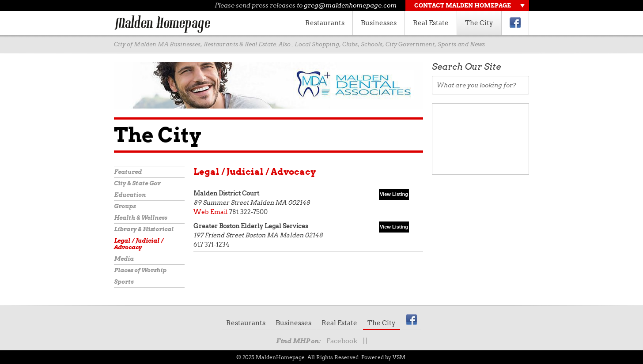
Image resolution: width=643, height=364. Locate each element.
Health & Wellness (140, 218)
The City (479, 23)
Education (130, 195)
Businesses (379, 23)
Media (124, 259)
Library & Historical (144, 229)
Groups (125, 206)
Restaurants (325, 23)
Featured (128, 172)
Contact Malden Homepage (463, 6)
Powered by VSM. (384, 357)
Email (219, 212)
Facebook (342, 341)
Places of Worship (140, 270)
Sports (124, 282)
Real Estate (431, 23)
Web (201, 212)
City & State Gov (137, 183)
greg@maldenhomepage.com (350, 5)
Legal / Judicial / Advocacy (139, 244)
